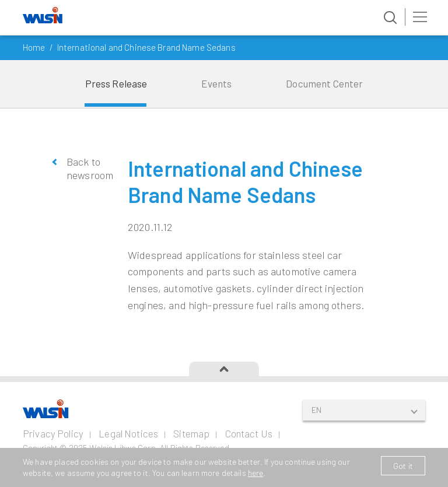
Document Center (324, 83)
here (256, 473)
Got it (403, 466)
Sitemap (191, 433)
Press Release (116, 83)
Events (216, 83)
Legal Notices (128, 433)
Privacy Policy (53, 433)
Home (34, 47)
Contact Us (249, 433)
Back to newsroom (88, 168)
